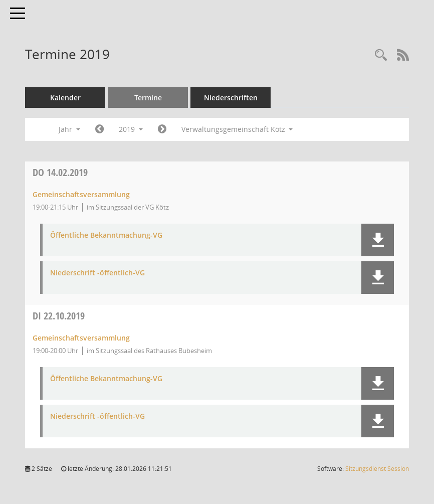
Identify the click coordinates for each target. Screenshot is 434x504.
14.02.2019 (60, 172)
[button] (378, 240)
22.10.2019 (59, 316)
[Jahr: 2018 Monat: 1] (99, 129)
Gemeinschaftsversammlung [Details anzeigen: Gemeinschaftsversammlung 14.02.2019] (81, 194)
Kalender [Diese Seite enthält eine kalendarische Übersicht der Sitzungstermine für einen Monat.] (65, 98)
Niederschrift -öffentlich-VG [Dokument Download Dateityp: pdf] (97, 273)
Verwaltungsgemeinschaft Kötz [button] (237, 129)
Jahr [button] (69, 129)
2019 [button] (131, 129)
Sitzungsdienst (377, 469)
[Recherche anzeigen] (381, 55)
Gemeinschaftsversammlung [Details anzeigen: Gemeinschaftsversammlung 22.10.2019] (81, 338)
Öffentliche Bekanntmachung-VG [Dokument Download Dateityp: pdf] (106, 235)
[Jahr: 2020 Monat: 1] (162, 129)
